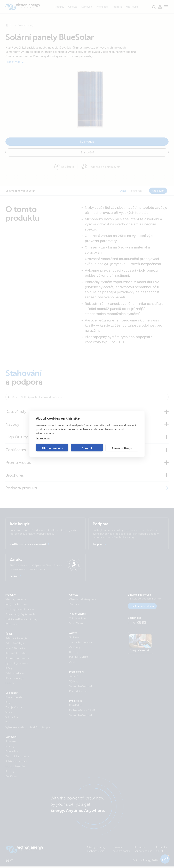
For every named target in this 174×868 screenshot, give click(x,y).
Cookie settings (122, 448)
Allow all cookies (52, 448)
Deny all (87, 448)
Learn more (43, 438)
